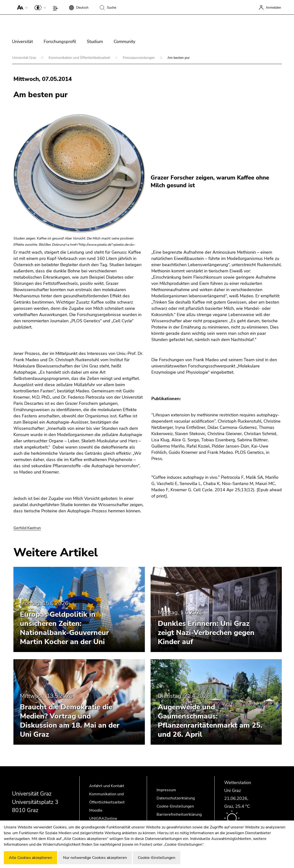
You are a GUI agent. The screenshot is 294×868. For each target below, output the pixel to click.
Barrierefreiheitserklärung (179, 814)
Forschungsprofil (60, 42)
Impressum (166, 790)
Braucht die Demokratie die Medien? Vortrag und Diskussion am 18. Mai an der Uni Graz (70, 721)
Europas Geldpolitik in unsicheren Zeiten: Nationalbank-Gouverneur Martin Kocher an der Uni (64, 628)
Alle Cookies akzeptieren (30, 858)
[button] (21, 7)
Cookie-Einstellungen (175, 806)
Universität (22, 42)
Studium (95, 42)
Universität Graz (25, 58)
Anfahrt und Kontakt (107, 786)
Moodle (96, 810)
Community (124, 42)
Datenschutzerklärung (176, 798)
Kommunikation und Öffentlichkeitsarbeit (80, 58)
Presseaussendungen (139, 58)
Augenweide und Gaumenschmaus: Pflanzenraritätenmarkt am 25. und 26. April (210, 721)
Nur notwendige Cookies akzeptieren (95, 858)
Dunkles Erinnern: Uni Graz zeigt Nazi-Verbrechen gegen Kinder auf (206, 633)
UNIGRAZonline (103, 819)
